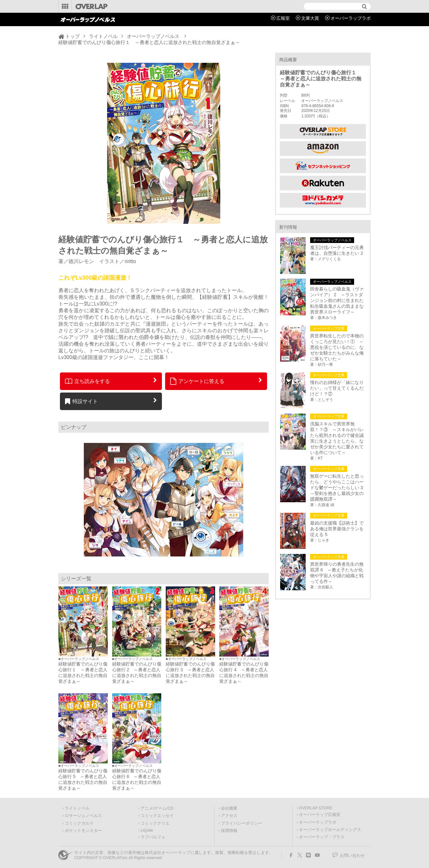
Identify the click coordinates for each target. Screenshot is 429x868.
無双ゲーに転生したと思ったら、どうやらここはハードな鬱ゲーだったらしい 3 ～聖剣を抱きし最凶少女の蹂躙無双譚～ (338, 488)
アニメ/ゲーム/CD (157, 808)
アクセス (229, 816)
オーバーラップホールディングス (330, 830)
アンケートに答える (197, 381)
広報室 (283, 18)
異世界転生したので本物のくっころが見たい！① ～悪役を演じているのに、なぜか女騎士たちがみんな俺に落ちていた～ (337, 347)
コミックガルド (79, 823)
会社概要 (229, 808)
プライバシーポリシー (242, 823)
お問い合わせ (352, 856)
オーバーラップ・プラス (322, 837)
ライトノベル (103, 36)
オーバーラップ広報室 (320, 815)
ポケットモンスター (83, 831)
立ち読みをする (87, 381)
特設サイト (81, 401)
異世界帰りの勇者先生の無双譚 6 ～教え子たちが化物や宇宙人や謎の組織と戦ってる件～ (337, 573)
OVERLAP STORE (316, 808)
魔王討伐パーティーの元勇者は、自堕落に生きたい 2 (337, 250)
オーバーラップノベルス (153, 36)
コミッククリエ (155, 823)
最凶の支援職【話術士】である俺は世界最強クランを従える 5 (337, 529)
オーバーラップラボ (351, 18)
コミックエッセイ (157, 816)
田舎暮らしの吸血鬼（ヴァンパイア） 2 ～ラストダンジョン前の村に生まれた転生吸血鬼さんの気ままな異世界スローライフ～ (337, 300)
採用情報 (229, 831)
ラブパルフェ (153, 837)
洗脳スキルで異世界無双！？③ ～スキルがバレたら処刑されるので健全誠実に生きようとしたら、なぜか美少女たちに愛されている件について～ (337, 438)
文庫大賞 (310, 18)
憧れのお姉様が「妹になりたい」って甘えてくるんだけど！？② (337, 388)
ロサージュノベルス (83, 816)
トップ (73, 36)
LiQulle (147, 830)
